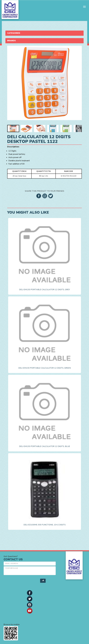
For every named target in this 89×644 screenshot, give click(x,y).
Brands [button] (11, 41)
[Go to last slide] (11, 128)
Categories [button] (14, 33)
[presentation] (22, 582)
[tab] (44, 33)
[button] (13, 128)
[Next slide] (78, 128)
